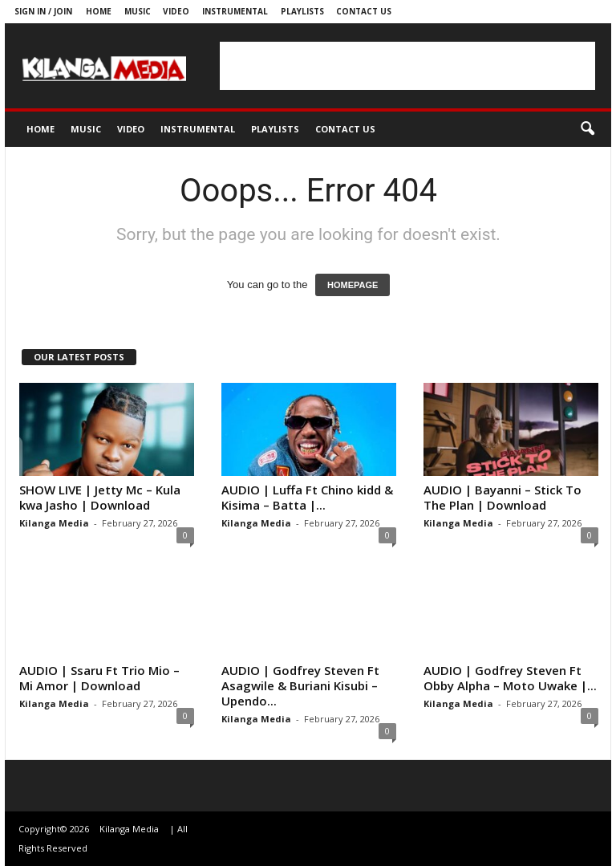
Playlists (302, 11)
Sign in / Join (43, 11)
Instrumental (235, 11)
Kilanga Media (54, 523)
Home (99, 11)
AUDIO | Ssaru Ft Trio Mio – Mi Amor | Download (99, 678)
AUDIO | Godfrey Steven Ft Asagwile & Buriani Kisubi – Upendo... (300, 685)
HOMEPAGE (353, 285)
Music (138, 11)
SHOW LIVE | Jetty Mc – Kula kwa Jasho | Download (100, 497)
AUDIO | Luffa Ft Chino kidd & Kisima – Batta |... (307, 497)
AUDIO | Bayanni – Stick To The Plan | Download (503, 497)
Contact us (364, 11)
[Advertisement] (407, 66)
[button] (587, 129)
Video (176, 11)
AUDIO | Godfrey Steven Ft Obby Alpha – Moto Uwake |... (510, 678)
